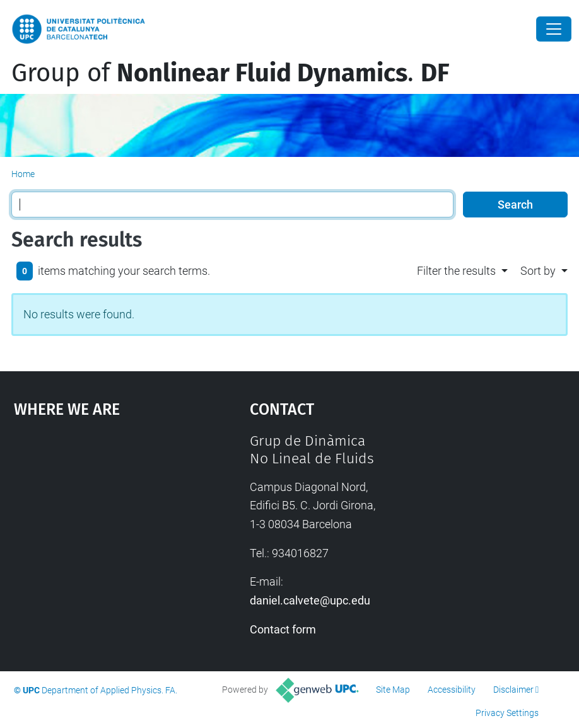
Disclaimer (513, 690)
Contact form (283, 629)
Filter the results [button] (456, 271)
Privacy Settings (507, 713)
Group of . (230, 73)
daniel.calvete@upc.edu (310, 600)
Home (23, 174)
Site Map (393, 690)
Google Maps (101, 527)
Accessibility (452, 690)
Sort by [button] (538, 271)
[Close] (554, 29)
